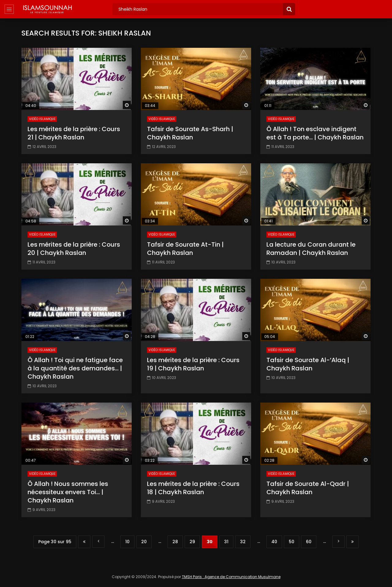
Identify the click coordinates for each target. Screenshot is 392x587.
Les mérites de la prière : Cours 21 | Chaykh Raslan (74, 133)
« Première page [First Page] (84, 542)
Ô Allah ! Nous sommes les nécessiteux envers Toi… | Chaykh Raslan (68, 492)
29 (192, 542)
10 (127, 542)
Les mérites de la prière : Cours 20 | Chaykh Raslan (74, 249)
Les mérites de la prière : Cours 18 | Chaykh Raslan (193, 488)
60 (309, 542)
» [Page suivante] (338, 542)
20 (144, 542)
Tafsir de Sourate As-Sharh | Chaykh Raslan (190, 133)
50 (292, 542)
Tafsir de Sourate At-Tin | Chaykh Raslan (185, 249)
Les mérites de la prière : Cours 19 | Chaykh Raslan (193, 364)
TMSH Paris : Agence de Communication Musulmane (231, 577)
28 (175, 542)
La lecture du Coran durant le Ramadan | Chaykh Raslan (311, 249)
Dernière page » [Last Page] (352, 542)
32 (243, 542)
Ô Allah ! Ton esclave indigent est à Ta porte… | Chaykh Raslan (315, 133)
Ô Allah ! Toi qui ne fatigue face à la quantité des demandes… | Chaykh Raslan (75, 368)
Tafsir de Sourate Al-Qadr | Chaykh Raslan (308, 488)
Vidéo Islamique (42, 119)
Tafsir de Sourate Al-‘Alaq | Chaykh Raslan (308, 364)
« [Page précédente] (98, 542)
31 (226, 542)
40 (274, 542)
